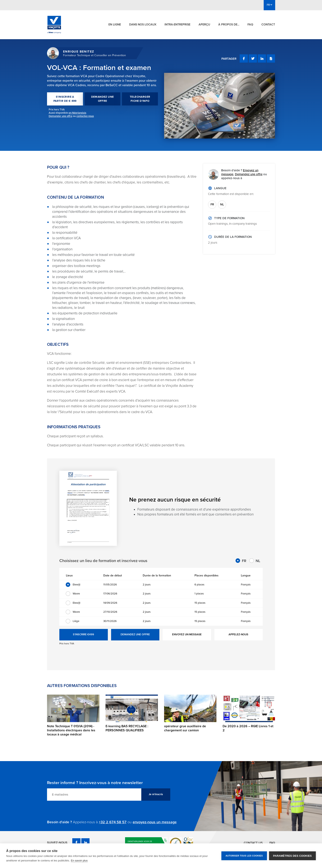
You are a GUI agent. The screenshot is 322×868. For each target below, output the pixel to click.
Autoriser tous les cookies (244, 856)
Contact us (253, 843)
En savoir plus (79, 861)
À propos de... (229, 25)
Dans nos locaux (143, 25)
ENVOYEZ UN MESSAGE (187, 634)
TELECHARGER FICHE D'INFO (140, 99)
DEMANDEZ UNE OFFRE (103, 99)
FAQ (250, 25)
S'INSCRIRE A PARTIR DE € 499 (65, 99)
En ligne (115, 25)
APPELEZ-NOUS (238, 634)
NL (222, 204)
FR (212, 204)
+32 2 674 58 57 (113, 822)
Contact (268, 25)
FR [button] (269, 5)
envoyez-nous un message (155, 822)
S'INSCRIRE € (83, 635)
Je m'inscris (156, 794)
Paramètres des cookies (292, 856)
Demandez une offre (249, 174)
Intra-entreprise (177, 25)
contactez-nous (85, 116)
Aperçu (204, 25)
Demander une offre (60, 116)
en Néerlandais (77, 113)
